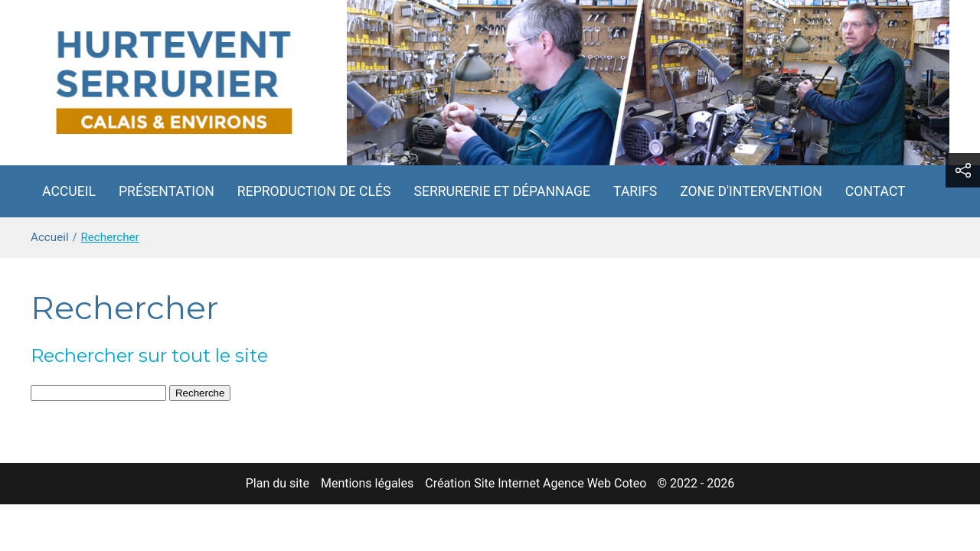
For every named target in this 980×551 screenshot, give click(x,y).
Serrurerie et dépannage (502, 191)
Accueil (69, 191)
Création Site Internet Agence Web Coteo (536, 483)
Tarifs (635, 191)
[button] (963, 170)
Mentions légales (367, 483)
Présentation (167, 191)
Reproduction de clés (314, 191)
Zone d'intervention (751, 191)
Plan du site (278, 483)
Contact (875, 191)
